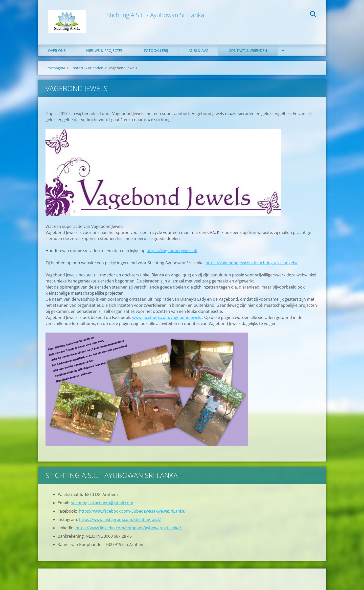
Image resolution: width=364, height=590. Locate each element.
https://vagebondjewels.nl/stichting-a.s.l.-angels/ (252, 263)
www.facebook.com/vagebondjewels (167, 317)
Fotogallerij (156, 50)
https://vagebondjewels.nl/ (172, 251)
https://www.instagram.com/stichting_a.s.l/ (120, 519)
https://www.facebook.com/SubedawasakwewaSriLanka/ (132, 511)
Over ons (57, 50)
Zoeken (313, 15)
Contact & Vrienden (248, 50)
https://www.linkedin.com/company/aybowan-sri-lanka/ (128, 528)
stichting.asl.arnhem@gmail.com (102, 503)
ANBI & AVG (198, 50)
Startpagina (55, 68)
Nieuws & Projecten (105, 50)
